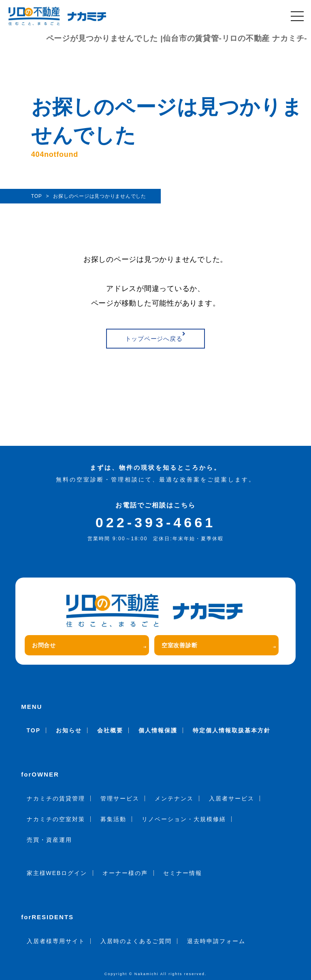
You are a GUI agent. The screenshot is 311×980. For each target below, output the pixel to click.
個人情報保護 (158, 730)
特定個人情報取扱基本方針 (232, 730)
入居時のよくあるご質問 (136, 941)
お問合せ (89, 645)
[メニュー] (297, 16)
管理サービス (120, 798)
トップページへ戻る (156, 336)
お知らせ (69, 730)
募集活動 (113, 819)
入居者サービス (232, 798)
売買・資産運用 (49, 840)
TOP (34, 730)
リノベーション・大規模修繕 (184, 819)
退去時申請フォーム (216, 941)
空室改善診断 (219, 645)
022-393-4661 (155, 522)
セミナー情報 (183, 873)
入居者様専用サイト (56, 941)
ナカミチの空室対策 (56, 819)
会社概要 (110, 730)
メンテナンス (174, 798)
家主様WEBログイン (57, 873)
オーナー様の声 (125, 873)
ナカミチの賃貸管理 (56, 798)
